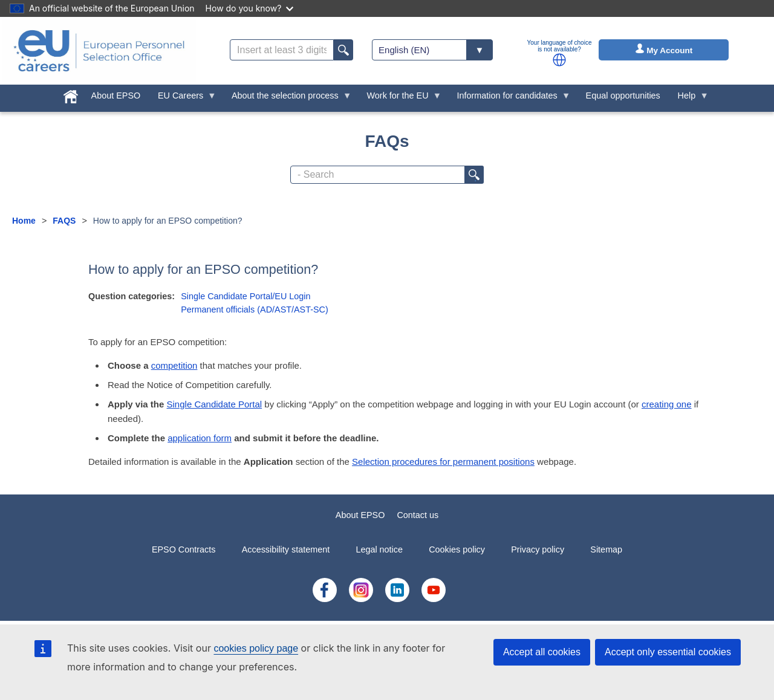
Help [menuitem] (689, 99)
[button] (559, 60)
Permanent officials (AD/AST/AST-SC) (255, 309)
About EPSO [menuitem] (116, 96)
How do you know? (250, 8)
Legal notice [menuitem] (379, 549)
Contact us (418, 515)
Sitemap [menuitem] (606, 549)
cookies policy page (256, 648)
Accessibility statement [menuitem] (286, 549)
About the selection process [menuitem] (288, 99)
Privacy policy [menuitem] (538, 549)
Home (24, 221)
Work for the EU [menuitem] (400, 99)
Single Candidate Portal (215, 404)
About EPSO (360, 515)
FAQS (64, 221)
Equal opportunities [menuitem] (623, 96)
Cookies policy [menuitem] (457, 549)
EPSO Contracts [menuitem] (184, 549)
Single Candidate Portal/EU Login (246, 296)
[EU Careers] (99, 51)
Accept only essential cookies (668, 652)
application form (200, 438)
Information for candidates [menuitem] (509, 99)
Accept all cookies (542, 652)
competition (174, 365)
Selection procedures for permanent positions (443, 462)
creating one (667, 404)
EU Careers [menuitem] (183, 99)
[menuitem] (70, 94)
